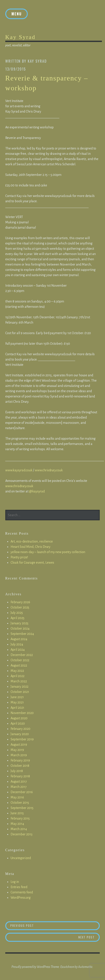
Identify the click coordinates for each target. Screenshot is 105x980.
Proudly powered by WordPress (31, 967)
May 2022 (17, 671)
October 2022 (20, 660)
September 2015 (22, 808)
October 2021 (20, 692)
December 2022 (22, 655)
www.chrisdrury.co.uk (49, 470)
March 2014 (19, 829)
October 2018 (20, 766)
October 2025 (20, 607)
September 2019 (22, 739)
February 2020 (20, 729)
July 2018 (17, 771)
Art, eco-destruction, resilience (32, 541)
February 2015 (20, 818)
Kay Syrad (20, 37)
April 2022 (17, 676)
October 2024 (20, 628)
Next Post (89, 937)
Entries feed (19, 887)
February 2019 (20, 760)
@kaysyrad (37, 491)
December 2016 (22, 792)
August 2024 (19, 639)
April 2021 (17, 708)
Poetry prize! (19, 557)
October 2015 (20, 803)
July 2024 (17, 644)
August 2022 (19, 665)
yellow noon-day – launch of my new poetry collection (48, 552)
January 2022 (19, 687)
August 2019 (19, 745)
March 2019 (19, 755)
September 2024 (22, 634)
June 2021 (17, 697)
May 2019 (17, 750)
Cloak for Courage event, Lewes (32, 563)
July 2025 (17, 613)
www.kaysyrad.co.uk (19, 470)
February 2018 (20, 776)
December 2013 (21, 834)
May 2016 (17, 797)
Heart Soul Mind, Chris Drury (30, 547)
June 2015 (17, 813)
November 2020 (22, 713)
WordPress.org (21, 898)
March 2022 (19, 681)
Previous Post (55, 925)
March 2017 (19, 787)
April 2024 (18, 650)
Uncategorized (21, 858)
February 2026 (20, 602)
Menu (17, 14)
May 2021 (17, 702)
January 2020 (20, 734)
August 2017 (19, 781)
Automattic (85, 967)
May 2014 (17, 824)
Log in (15, 882)
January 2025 (19, 623)
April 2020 (18, 723)
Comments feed (22, 892)
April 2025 (17, 618)
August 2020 (19, 718)
